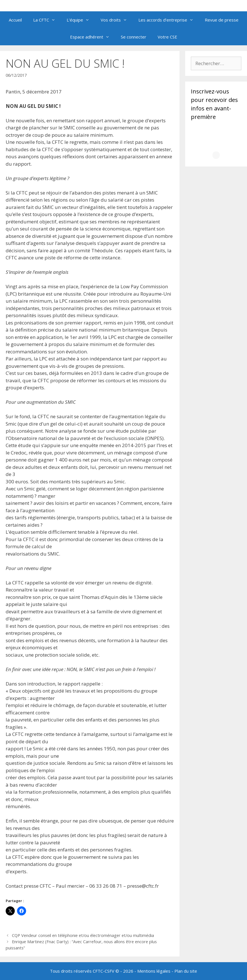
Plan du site (186, 971)
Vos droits (117, 20)
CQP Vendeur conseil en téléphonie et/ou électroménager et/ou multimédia (83, 935)
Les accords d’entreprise (169, 20)
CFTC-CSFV (104, 971)
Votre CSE (167, 37)
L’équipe (81, 20)
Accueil (15, 20)
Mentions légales (154, 971)
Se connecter (134, 37)
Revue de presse (222, 20)
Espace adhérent (93, 37)
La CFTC (47, 20)
